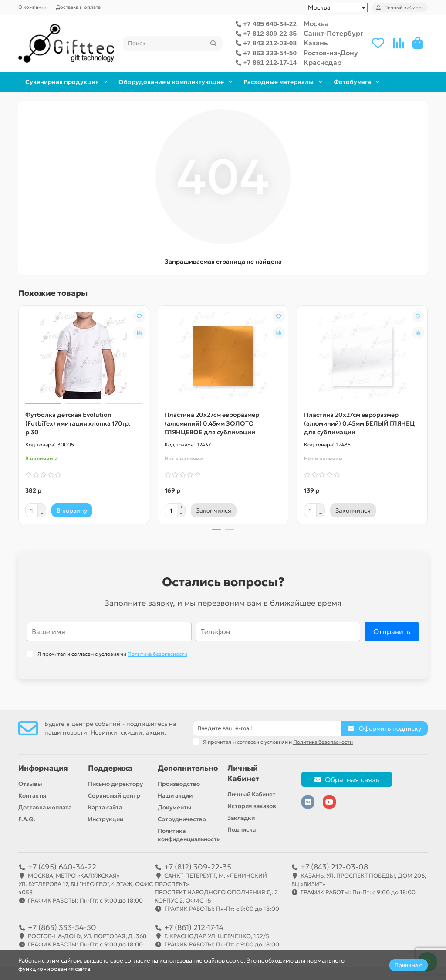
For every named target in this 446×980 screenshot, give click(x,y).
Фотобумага (389, 82)
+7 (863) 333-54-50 (62, 927)
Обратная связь (347, 779)
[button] (216, 530)
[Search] (173, 44)
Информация (43, 768)
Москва (316, 24)
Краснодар (323, 62)
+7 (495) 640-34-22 (62, 867)
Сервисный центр (114, 796)
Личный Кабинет (243, 774)
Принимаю (409, 965)
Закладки (241, 818)
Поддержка (110, 768)
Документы (175, 807)
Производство (179, 784)
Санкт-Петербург (333, 33)
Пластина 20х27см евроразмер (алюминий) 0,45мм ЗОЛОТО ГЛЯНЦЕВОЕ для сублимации (212, 423)
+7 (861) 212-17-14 (194, 927)
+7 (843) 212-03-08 (334, 867)
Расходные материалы (304, 82)
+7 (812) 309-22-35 (198, 867)
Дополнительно (188, 768)
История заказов (252, 806)
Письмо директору (115, 784)
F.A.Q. (27, 819)
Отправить (392, 632)
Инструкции (106, 819)
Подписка (242, 830)
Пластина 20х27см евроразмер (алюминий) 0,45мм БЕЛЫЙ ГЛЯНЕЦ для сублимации (359, 423)
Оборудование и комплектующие (186, 82)
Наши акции (175, 796)
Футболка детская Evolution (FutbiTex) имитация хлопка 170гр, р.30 (78, 423)
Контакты (32, 796)
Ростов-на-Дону (331, 53)
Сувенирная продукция (67, 82)
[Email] (267, 728)
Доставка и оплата (78, 7)
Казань (316, 43)
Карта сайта (105, 807)
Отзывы (30, 784)
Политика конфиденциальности (189, 835)
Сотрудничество (182, 819)
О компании (33, 7)
